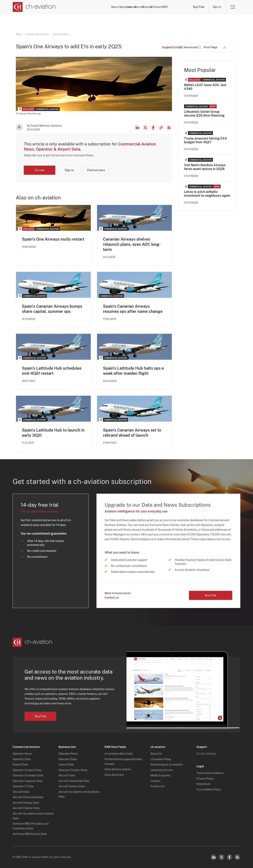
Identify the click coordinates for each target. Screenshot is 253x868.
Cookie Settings (206, 754)
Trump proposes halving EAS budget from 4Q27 (205, 140)
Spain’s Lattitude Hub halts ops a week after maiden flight (133, 371)
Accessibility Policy (209, 789)
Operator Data (22, 759)
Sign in (217, 7)
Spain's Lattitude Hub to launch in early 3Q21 (53, 433)
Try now (40, 170)
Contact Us (158, 786)
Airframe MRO (176, 7)
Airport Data (20, 765)
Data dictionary (114, 775)
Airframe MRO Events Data (30, 834)
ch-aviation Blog (161, 759)
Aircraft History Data (26, 803)
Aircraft (136, 7)
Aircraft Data (21, 792)
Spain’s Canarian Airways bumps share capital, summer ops (52, 309)
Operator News (22, 754)
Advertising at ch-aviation (167, 765)
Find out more (96, 170)
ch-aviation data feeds (119, 754)
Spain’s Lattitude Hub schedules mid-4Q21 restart (52, 371)
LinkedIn (137, 128)
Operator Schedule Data (28, 776)
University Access (162, 770)
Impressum (203, 784)
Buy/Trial (199, 7)
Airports (154, 7)
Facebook (153, 128)
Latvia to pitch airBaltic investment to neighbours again (207, 194)
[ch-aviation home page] (34, 7)
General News (61, 34)
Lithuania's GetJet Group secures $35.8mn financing (204, 114)
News (81, 7)
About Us (156, 754)
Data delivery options (118, 769)
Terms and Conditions (210, 773)
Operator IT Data (23, 786)
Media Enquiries (160, 776)
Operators (99, 7)
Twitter (222, 857)
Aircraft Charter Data (26, 808)
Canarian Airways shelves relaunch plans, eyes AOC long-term (132, 244)
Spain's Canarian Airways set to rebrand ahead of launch (132, 433)
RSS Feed (169, 128)
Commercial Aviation (37, 34)
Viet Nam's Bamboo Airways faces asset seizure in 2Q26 (205, 167)
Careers (155, 781)
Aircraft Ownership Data (28, 797)
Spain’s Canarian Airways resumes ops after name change (133, 309)
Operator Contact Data (27, 770)
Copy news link (161, 128)
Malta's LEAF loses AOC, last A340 (205, 87)
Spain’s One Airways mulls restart (53, 239)
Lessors (118, 7)
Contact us (112, 598)
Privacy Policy (205, 779)
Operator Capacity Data (28, 781)
